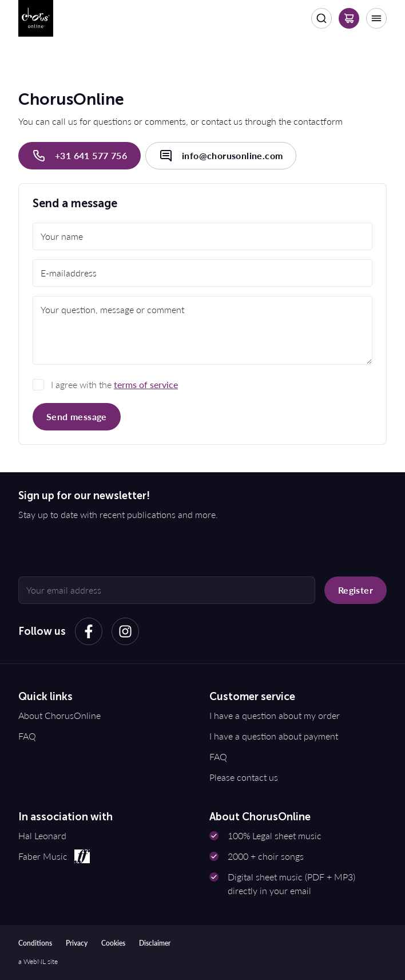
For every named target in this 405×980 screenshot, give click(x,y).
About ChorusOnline (59, 715)
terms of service (146, 384)
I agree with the (114, 384)
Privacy (77, 943)
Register (356, 590)
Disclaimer (155, 943)
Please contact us (244, 777)
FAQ (27, 736)
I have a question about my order (275, 715)
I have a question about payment (274, 736)
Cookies (113, 943)
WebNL (35, 961)
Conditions (35, 943)
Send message (77, 416)
